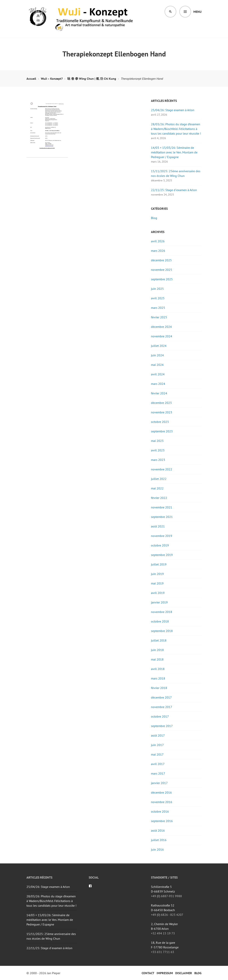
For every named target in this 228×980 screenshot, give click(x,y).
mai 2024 (157, 365)
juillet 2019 (159, 564)
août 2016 (158, 830)
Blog (154, 218)
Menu (197, 12)
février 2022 (159, 498)
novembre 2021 (162, 507)
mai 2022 (157, 488)
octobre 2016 (160, 811)
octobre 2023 (160, 422)
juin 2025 (157, 289)
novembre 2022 (162, 469)
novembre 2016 (162, 802)
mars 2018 (158, 678)
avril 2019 (158, 593)
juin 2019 (157, 574)
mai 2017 (157, 754)
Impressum (165, 973)
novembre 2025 (162, 270)
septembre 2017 (162, 726)
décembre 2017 (161, 697)
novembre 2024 (162, 336)
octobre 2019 (160, 545)
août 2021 (158, 526)
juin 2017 (157, 745)
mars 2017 (158, 773)
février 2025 (159, 317)
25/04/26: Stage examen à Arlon (173, 110)
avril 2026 (158, 241)
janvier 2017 (159, 783)
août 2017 (158, 735)
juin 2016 (157, 849)
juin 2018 (157, 650)
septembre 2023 (162, 431)
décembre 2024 (161, 327)
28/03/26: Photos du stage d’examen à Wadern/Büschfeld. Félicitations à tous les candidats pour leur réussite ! (176, 129)
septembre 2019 (162, 555)
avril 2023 (158, 450)
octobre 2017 (160, 716)
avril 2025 (158, 298)
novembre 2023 (162, 412)
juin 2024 (157, 355)
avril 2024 (158, 374)
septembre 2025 (162, 279)
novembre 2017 (162, 707)
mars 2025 (158, 308)
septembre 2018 (162, 631)
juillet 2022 (159, 479)
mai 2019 (157, 583)
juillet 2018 (159, 640)
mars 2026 (158, 251)
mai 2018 (157, 659)
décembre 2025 (161, 260)
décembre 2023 (161, 403)
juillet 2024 (159, 346)
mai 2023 (157, 441)
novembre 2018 (162, 612)
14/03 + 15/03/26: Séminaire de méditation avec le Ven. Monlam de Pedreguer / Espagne (174, 152)
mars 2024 (158, 384)
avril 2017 (158, 764)
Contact (148, 973)
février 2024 (159, 393)
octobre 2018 (160, 621)
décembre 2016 (161, 792)
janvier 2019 (159, 602)
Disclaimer (184, 973)
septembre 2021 (162, 517)
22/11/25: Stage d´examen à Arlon (174, 190)
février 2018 (159, 688)
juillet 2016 (159, 840)
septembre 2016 (162, 821)
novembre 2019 (162, 536)
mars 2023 (158, 460)
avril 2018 (158, 669)
